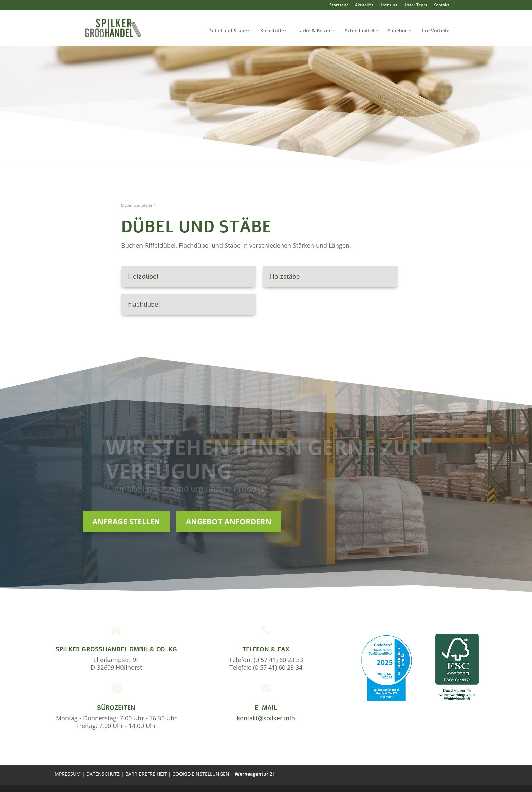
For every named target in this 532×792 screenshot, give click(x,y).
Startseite (339, 5)
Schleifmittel (360, 30)
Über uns (388, 5)
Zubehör (397, 30)
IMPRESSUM (67, 774)
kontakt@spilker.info (266, 718)
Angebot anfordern (229, 521)
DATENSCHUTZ (104, 774)
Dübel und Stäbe (228, 30)
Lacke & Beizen (315, 30)
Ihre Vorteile (435, 30)
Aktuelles (364, 5)
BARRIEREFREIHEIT (146, 774)
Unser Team (415, 5)
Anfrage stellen (126, 521)
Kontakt (441, 5)
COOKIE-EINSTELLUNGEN (202, 774)
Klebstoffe (272, 30)
